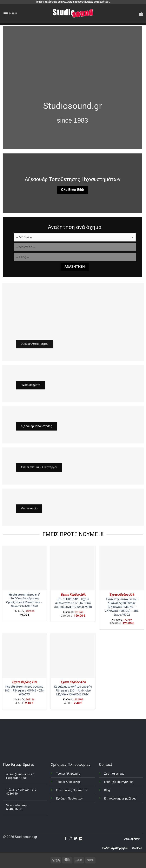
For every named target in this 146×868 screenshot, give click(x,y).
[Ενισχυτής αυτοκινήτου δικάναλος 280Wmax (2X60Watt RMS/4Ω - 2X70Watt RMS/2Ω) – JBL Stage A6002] (122, 568)
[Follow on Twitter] (75, 839)
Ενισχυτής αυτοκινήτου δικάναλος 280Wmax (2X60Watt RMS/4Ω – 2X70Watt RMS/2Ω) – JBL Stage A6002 (122, 607)
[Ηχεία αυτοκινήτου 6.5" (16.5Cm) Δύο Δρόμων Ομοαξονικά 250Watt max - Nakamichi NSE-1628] (24, 568)
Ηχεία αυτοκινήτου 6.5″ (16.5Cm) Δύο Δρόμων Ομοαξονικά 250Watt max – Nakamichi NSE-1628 (24, 601)
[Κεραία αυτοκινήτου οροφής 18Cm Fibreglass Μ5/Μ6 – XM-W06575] (24, 656)
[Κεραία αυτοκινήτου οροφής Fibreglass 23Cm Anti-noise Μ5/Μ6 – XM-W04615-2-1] (73, 656)
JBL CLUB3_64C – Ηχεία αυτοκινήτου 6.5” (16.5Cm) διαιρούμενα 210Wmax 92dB (73, 603)
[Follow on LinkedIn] (81, 839)
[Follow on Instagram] (71, 839)
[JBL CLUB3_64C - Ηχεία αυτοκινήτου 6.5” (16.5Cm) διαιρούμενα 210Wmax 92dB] (73, 568)
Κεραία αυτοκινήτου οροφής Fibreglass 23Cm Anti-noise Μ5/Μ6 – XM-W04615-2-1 (73, 690)
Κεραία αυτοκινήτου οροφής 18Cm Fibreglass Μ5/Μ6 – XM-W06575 (24, 690)
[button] (10, 13)
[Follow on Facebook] (65, 839)
